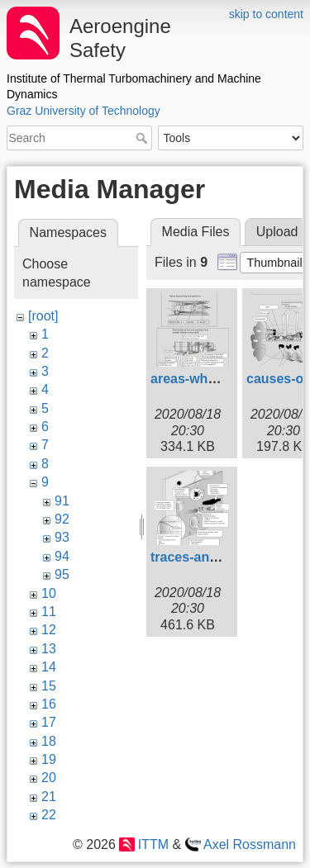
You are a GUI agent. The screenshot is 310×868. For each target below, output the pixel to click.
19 (49, 759)
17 (49, 722)
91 (62, 501)
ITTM (153, 844)
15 (49, 686)
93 (62, 537)
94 (62, 556)
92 (62, 519)
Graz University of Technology (83, 111)
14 (49, 667)
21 (49, 797)
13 (49, 649)
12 (49, 630)
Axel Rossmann (250, 844)
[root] (43, 316)
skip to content (266, 14)
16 (49, 704)
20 (49, 778)
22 (49, 815)
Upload (277, 232)
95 (62, 574)
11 (49, 612)
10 (49, 593)
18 (49, 741)
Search (143, 138)
